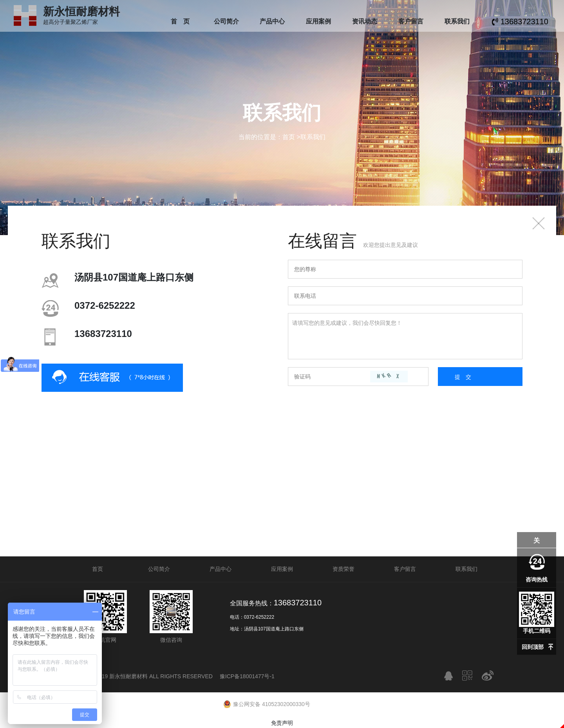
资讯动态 (365, 21)
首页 (289, 137)
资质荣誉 (343, 569)
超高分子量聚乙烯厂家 (81, 19)
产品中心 (272, 21)
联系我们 (457, 21)
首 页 (180, 21)
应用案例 (318, 21)
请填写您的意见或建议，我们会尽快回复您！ (405, 336)
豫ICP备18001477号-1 (247, 676)
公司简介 (226, 21)
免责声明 (282, 723)
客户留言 (411, 21)
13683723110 (520, 22)
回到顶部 (533, 647)
